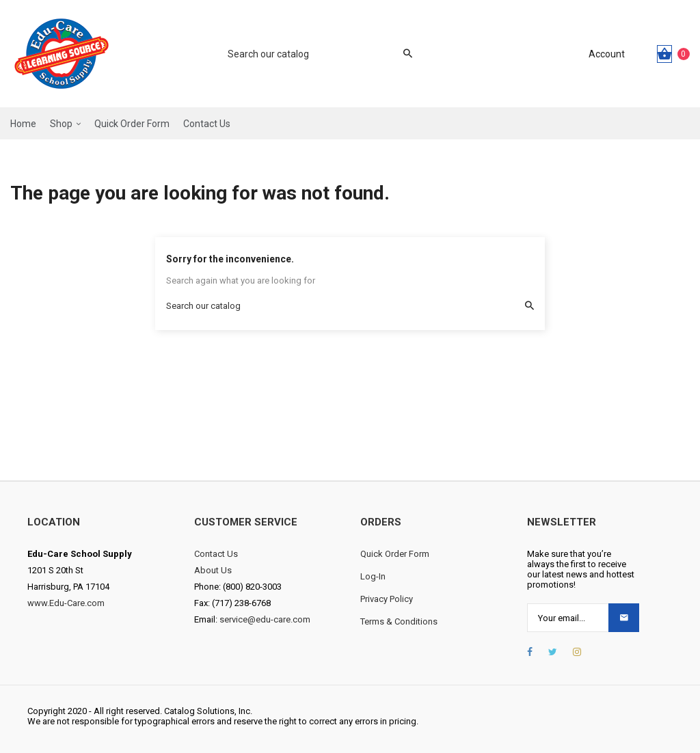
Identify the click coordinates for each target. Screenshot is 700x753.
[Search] (313, 54)
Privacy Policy (387, 599)
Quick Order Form (395, 554)
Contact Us (216, 554)
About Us (213, 570)
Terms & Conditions (399, 621)
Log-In (373, 576)
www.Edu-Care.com (66, 603)
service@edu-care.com (265, 619)
